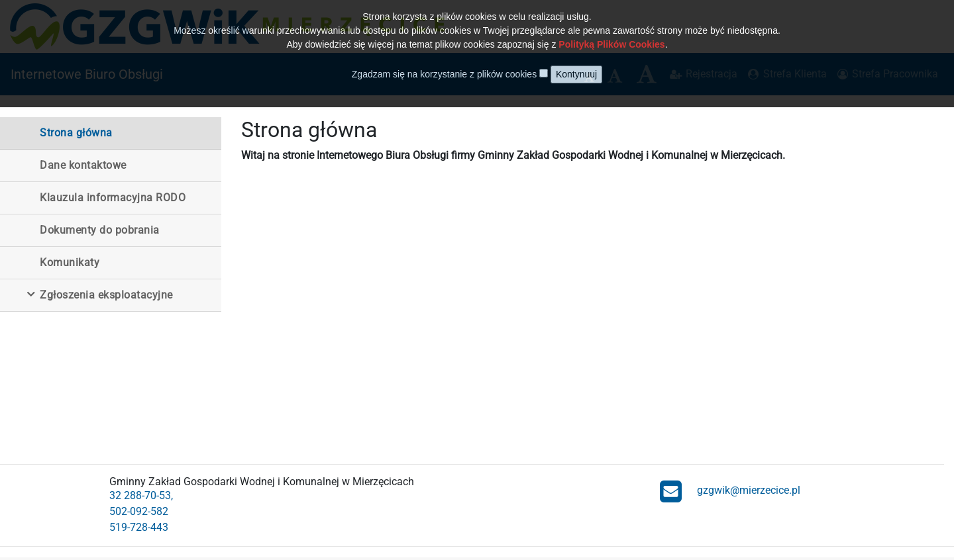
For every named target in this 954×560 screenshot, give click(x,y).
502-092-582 (139, 511)
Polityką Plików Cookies (611, 36)
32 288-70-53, (141, 495)
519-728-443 (139, 527)
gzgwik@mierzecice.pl (730, 490)
